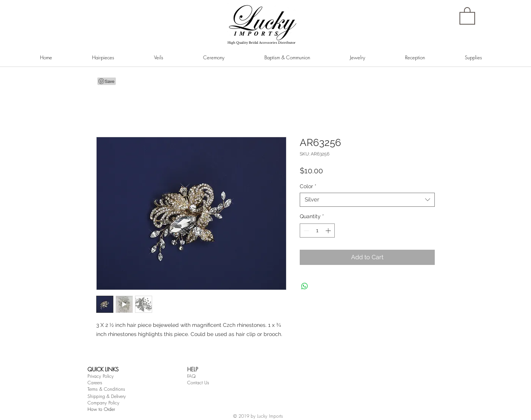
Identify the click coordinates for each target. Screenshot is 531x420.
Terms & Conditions (106, 389)
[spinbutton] (317, 231)
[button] (467, 15)
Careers (95, 383)
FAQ (191, 376)
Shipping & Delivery (107, 396)
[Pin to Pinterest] (107, 81)
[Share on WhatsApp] (305, 286)
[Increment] (329, 231)
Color (308, 186)
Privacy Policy (101, 376)
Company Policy (103, 403)
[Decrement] (306, 231)
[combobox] (367, 200)
